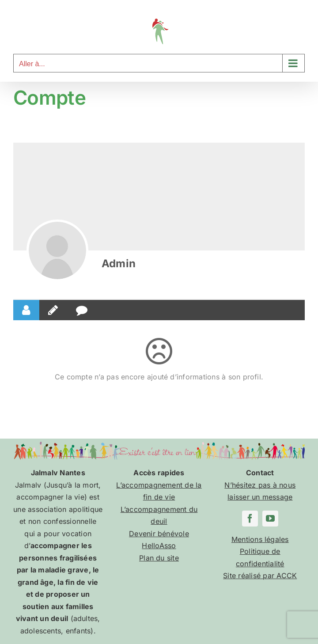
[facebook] (250, 519)
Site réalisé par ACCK (260, 576)
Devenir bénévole (159, 534)
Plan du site (159, 558)
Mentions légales (260, 539)
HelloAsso (159, 546)
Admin (119, 263)
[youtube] (270, 519)
